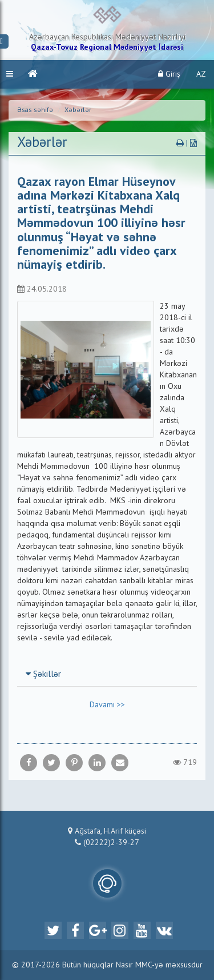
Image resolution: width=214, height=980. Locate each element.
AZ (201, 74)
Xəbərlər (78, 110)
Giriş (169, 74)
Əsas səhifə (35, 110)
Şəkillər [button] (43, 675)
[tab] (107, 674)
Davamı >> (107, 705)
